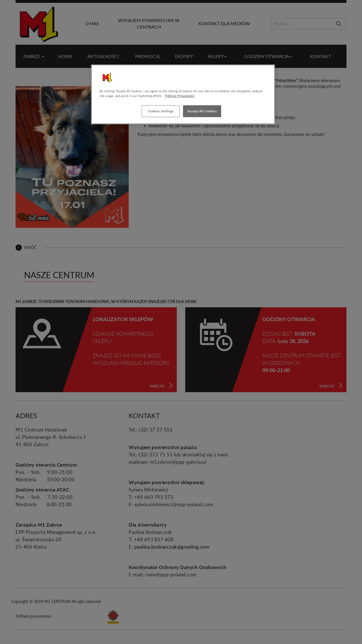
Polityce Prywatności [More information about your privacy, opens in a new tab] (180, 96)
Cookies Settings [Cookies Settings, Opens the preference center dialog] (161, 111)
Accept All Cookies (202, 111)
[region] (183, 94)
